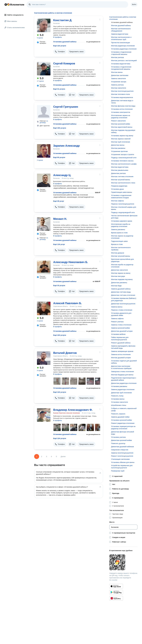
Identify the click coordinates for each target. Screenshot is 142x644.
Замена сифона (117, 318)
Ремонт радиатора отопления (123, 423)
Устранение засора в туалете (123, 154)
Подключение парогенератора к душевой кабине (124, 379)
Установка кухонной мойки (121, 420)
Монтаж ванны (117, 72)
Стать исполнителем (15, 27)
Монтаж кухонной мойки (121, 124)
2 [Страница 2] (42, 456)
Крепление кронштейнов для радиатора (122, 260)
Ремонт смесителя (118, 121)
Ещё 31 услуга (59, 89)
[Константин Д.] (44, 25)
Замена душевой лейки (120, 417)
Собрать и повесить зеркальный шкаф (124, 409)
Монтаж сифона (117, 201)
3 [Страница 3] (47, 456)
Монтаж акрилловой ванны (122, 127)
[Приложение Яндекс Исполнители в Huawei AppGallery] (116, 598)
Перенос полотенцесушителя (123, 204)
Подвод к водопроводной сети (123, 212)
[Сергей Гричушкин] (44, 112)
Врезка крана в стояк (119, 233)
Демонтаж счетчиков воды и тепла (122, 102)
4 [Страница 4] (51, 456)
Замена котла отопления (121, 354)
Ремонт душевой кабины (121, 343)
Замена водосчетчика (120, 34)
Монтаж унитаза (117, 57)
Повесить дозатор (118, 443)
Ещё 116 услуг (59, 244)
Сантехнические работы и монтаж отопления (123, 18)
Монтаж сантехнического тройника (121, 249)
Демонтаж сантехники (120, 75)
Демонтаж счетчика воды (121, 292)
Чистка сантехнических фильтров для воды (124, 217)
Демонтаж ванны (118, 145)
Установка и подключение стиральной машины (121, 53)
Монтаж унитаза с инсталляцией (124, 61)
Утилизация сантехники (120, 459)
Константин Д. (63, 20)
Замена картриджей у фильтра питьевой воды (123, 347)
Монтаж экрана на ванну (121, 273)
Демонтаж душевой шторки (122, 331)
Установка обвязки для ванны (123, 462)
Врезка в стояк (117, 244)
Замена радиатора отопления (123, 389)
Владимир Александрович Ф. (73, 410)
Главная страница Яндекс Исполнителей (14, 4)
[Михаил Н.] (44, 224)
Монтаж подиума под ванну (122, 279)
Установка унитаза (118, 437)
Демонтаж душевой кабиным (122, 447)
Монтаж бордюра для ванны (122, 375)
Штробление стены (119, 405)
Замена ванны (117, 307)
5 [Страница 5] (56, 456)
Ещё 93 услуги (59, 157)
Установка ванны (118, 399)
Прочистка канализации (120, 43)
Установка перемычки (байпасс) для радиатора (124, 299)
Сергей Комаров (64, 63)
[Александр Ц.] (44, 180)
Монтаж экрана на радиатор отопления (122, 237)
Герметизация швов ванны (122, 192)
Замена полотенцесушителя (122, 453)
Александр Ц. (62, 175)
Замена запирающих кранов (122, 351)
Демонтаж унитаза (118, 173)
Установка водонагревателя (122, 97)
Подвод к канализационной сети (124, 158)
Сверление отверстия (120, 450)
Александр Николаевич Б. (71, 262)
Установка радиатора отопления (124, 49)
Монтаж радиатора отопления (123, 46)
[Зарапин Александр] (44, 151)
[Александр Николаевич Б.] (44, 267)
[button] (60, 52)
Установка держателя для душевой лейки (121, 314)
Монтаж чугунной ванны (121, 180)
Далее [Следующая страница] (63, 456)
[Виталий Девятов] (44, 358)
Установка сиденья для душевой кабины (124, 362)
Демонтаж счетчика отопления (123, 295)
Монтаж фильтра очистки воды (123, 106)
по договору (44, 122)
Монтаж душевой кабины (121, 25)
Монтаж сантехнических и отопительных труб (121, 38)
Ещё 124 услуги (60, 392)
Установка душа (117, 189)
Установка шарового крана (122, 221)
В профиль (58, 37)
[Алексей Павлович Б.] (44, 308)
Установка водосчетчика (121, 64)
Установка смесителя (119, 402)
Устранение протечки (119, 151)
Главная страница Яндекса (6, 4)
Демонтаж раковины (119, 283)
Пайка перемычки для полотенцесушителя (120, 338)
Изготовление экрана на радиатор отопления (121, 116)
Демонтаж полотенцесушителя (123, 304)
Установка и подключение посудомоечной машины (121, 68)
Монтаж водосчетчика (120, 167)
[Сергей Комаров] (44, 69)
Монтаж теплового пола (120, 94)
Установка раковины (119, 386)
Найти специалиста (14, 15)
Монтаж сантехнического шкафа (124, 164)
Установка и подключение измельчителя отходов (121, 196)
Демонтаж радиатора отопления (124, 383)
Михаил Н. (60, 219)
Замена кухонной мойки (120, 328)
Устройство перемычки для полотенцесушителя (122, 467)
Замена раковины (118, 229)
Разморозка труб (118, 471)
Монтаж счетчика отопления (122, 176)
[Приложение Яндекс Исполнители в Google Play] (116, 592)
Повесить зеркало (118, 414)
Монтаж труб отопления (120, 142)
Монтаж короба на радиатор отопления (122, 266)
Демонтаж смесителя (119, 270)
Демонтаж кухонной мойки (121, 440)
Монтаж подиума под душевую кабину (123, 131)
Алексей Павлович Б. (68, 303)
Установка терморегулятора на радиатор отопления (123, 427)
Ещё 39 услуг (59, 201)
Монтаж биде (116, 286)
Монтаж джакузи (118, 253)
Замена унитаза (117, 85)
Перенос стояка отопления (122, 310)
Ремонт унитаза (117, 322)
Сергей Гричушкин (66, 107)
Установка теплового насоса (122, 161)
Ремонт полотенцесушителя (122, 456)
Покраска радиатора (119, 186)
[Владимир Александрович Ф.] (44, 415)
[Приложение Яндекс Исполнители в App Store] (116, 586)
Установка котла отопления (122, 109)
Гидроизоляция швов (119, 241)
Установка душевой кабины (65, 42)
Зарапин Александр (67, 146)
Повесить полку (117, 396)
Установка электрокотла (121, 112)
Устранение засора (119, 82)
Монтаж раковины (118, 148)
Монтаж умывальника (120, 170)
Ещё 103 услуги (60, 335)
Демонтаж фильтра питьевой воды (123, 433)
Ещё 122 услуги (60, 46)
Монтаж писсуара (118, 276)
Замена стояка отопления (121, 325)
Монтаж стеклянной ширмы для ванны (124, 208)
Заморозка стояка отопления (122, 371)
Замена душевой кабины (121, 289)
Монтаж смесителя (119, 88)
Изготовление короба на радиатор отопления (121, 225)
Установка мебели (118, 334)
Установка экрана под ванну (122, 136)
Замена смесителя (118, 78)
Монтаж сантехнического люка (123, 183)
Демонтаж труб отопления (121, 393)
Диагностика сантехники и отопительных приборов (121, 367)
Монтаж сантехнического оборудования (121, 30)
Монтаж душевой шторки (121, 358)
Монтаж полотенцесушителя (122, 91)
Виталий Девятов (65, 353)
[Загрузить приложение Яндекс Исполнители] (123, 562)
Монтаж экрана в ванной (121, 139)
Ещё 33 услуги (59, 285)
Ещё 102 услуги (60, 128)
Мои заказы (11, 21)
